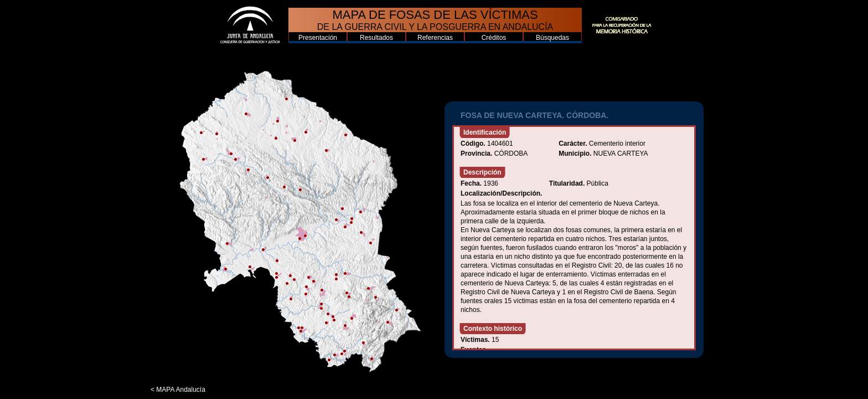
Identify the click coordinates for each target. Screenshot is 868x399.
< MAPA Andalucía (178, 390)
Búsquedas (552, 38)
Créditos (494, 38)
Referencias (435, 38)
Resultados (376, 38)
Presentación (318, 38)
